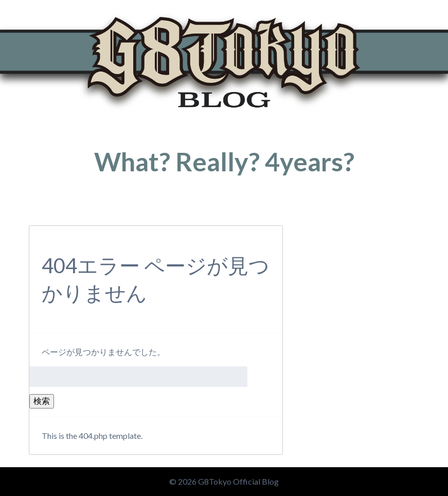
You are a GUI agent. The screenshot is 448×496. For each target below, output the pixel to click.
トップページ (47, 210)
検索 (42, 401)
